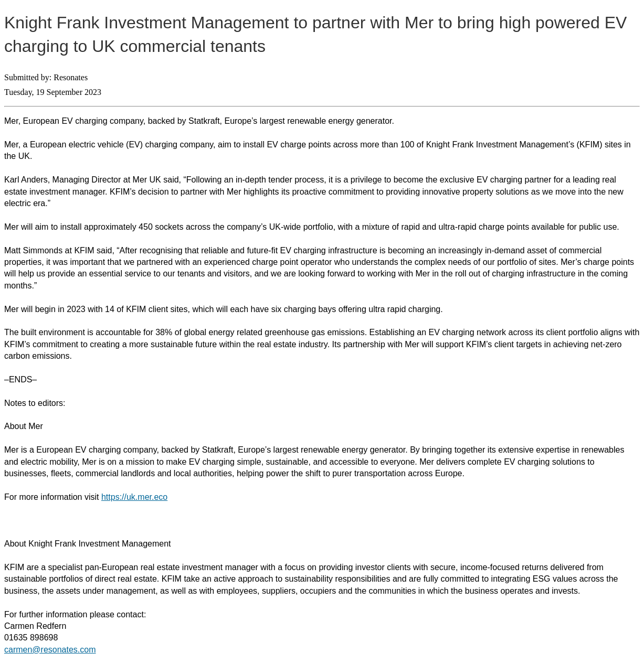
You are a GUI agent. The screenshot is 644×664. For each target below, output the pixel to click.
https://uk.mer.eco (134, 497)
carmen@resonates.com (50, 650)
